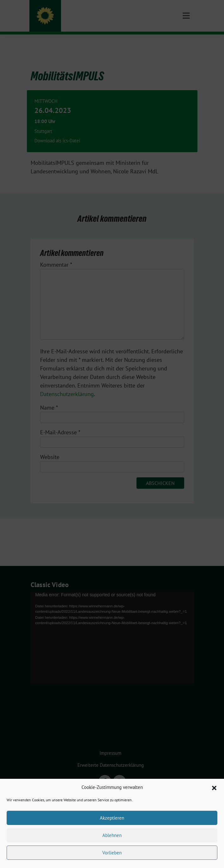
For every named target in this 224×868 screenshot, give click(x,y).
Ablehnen (112, 835)
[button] (214, 787)
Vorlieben (112, 853)
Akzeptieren (112, 818)
